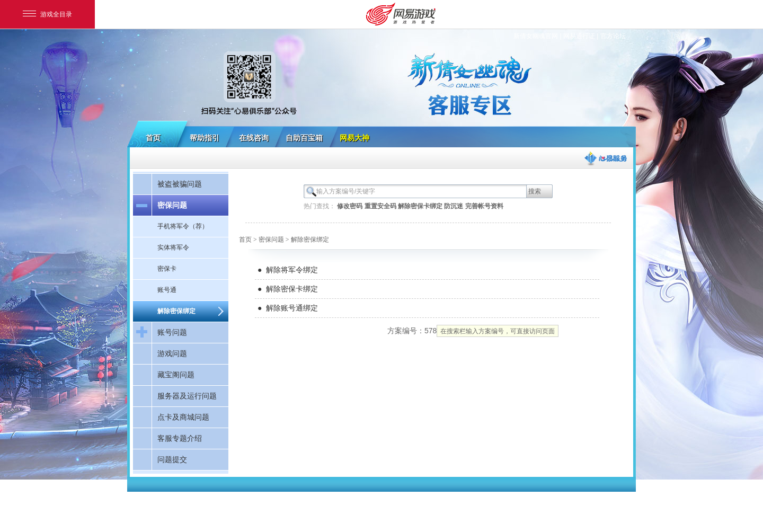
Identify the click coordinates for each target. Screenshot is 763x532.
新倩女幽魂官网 (536, 36)
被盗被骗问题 (180, 184)
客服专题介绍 (180, 438)
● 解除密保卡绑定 (288, 289)
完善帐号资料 (484, 206)
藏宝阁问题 (176, 375)
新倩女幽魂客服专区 (381, 75)
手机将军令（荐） (183, 226)
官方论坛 (613, 36)
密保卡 (167, 269)
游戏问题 (172, 353)
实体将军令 (173, 247)
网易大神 (354, 138)
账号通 (167, 290)
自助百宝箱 (304, 138)
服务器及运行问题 (187, 396)
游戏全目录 (47, 14)
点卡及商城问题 (183, 417)
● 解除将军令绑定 (288, 270)
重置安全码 (380, 206)
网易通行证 (579, 36)
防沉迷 (454, 206)
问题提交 (172, 459)
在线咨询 (254, 138)
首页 (153, 138)
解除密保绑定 (176, 311)
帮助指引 (205, 138)
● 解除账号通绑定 (288, 308)
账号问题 (172, 332)
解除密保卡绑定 (420, 206)
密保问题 (172, 205)
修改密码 (350, 206)
